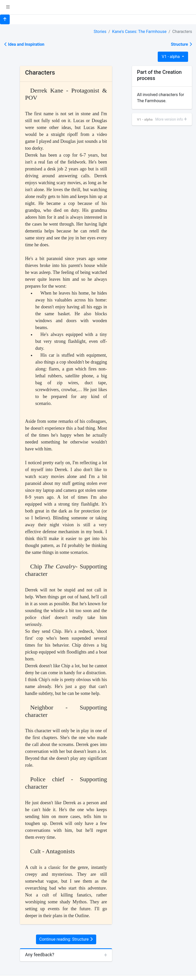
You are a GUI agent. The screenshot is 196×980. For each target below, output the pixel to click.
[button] (8, 7)
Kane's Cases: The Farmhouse (139, 32)
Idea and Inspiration (24, 44)
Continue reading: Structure (66, 939)
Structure (181, 44)
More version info (171, 119)
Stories (100, 32)
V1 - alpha (171, 57)
